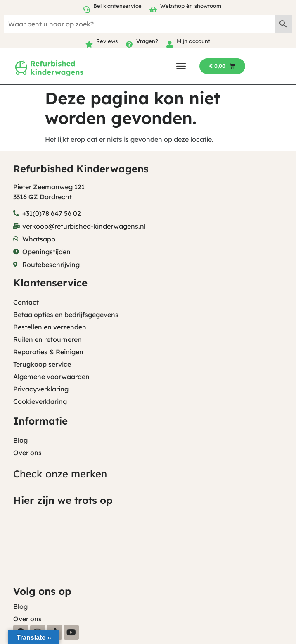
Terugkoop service (42, 364)
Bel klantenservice (117, 6)
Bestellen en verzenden (50, 327)
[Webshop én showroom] (153, 10)
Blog (20, 440)
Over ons (27, 453)
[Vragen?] (129, 44)
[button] (181, 66)
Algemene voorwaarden (51, 377)
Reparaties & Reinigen (48, 352)
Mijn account (193, 41)
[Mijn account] (170, 44)
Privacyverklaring (41, 389)
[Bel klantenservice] (86, 10)
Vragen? (147, 41)
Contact (26, 302)
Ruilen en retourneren (47, 339)
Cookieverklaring (40, 401)
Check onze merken (60, 474)
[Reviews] (89, 44)
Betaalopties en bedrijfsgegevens (66, 315)
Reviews (107, 41)
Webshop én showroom (191, 6)
